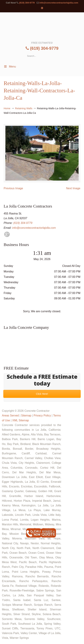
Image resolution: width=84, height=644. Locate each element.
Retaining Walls (24, 108)
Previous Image (13, 188)
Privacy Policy (42, 416)
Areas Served (10, 416)
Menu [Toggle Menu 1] (10, 67)
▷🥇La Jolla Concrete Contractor (42, 26)
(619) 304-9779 (27, 3)
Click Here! (42, 394)
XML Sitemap (20, 420)
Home (7, 108)
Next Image (73, 188)
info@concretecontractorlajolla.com (59, 3)
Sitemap (26, 416)
